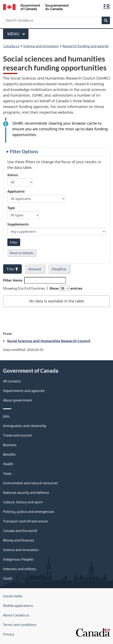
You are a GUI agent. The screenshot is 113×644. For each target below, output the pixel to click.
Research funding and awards (86, 46)
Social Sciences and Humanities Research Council (49, 341)
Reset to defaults (22, 253)
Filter (14, 242)
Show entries (66, 288)
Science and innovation (41, 46)
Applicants (16, 191)
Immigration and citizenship (25, 426)
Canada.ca (11, 46)
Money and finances (19, 540)
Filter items (34, 280)
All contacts (12, 381)
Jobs (6, 416)
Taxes (7, 474)
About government (18, 400)
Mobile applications (18, 606)
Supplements (18, 224)
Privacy (9, 634)
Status (13, 175)
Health (8, 464)
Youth (8, 578)
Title (12, 269)
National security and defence (26, 493)
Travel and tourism (18, 435)
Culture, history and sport (23, 502)
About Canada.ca (16, 615)
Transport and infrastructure (25, 521)
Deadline (59, 269)
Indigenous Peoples (18, 559)
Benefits (9, 454)
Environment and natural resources (30, 483)
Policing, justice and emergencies (29, 512)
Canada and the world (20, 531)
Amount (35, 269)
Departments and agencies (24, 391)
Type (11, 208)
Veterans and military (20, 569)
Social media (13, 596)
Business (10, 445)
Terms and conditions (20, 625)
